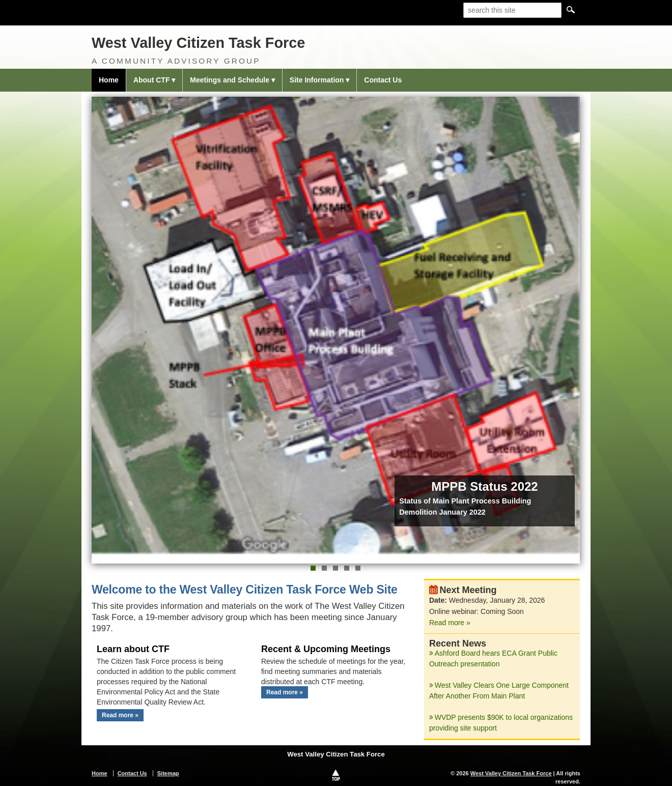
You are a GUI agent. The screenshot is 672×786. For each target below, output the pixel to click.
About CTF (152, 80)
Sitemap (168, 773)
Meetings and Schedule (230, 80)
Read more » (120, 715)
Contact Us (383, 80)
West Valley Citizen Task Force (198, 43)
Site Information (317, 80)
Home (109, 80)
